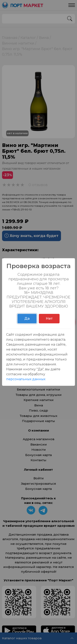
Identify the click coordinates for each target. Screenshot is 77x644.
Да (27, 318)
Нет (49, 318)
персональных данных (26, 379)
